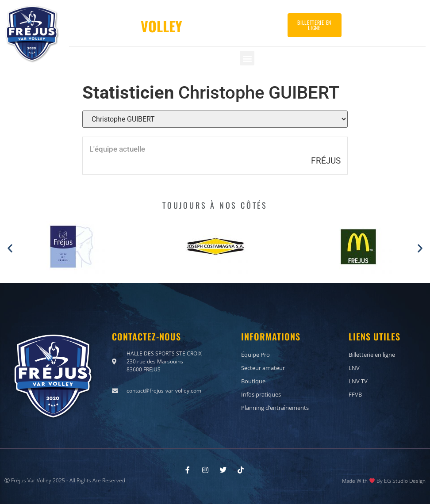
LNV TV (358, 381)
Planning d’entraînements (275, 407)
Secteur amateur (263, 367)
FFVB (355, 394)
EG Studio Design (405, 480)
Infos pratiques (261, 394)
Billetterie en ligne (372, 354)
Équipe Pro (255, 354)
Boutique (253, 381)
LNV (354, 367)
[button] (247, 58)
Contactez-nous (391, 22)
